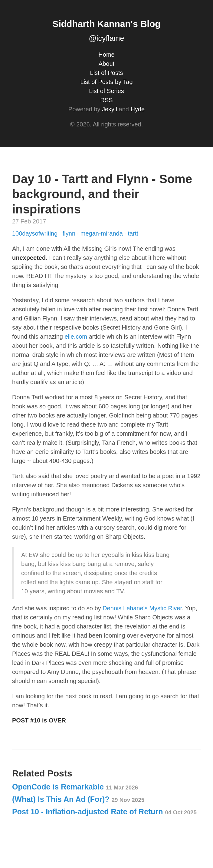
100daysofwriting (36, 233)
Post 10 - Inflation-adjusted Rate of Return (104, 812)
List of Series (106, 91)
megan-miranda (103, 233)
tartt (133, 233)
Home (106, 55)
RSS (106, 100)
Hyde (138, 109)
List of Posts (107, 73)
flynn (70, 233)
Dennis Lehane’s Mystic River (142, 608)
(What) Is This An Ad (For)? (78, 799)
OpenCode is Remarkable (75, 787)
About (106, 64)
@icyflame (106, 38)
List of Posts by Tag (106, 82)
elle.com (76, 337)
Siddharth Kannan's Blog (106, 24)
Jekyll (110, 109)
